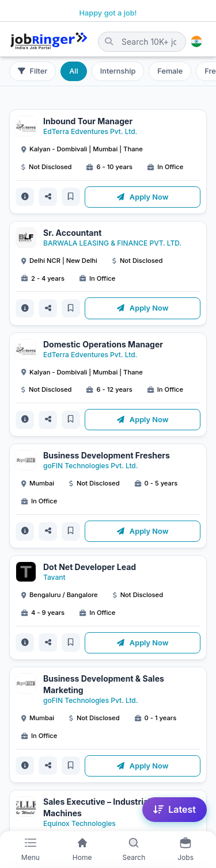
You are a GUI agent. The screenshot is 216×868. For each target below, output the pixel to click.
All (74, 71)
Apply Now (143, 197)
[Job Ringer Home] (49, 41)
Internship (118, 71)
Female (170, 71)
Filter (33, 71)
